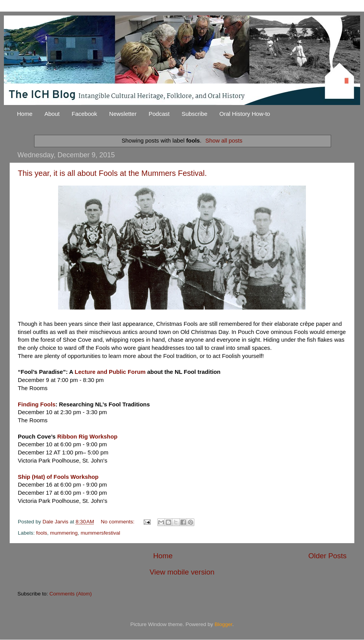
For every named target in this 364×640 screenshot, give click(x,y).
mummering (64, 533)
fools (42, 533)
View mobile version (182, 572)
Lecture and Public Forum (110, 372)
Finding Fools (37, 404)
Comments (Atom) (71, 594)
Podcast (159, 114)
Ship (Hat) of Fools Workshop (58, 477)
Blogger (223, 624)
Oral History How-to (245, 114)
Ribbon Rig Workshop (88, 437)
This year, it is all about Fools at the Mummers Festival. (112, 173)
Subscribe (195, 114)
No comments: (118, 522)
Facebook (84, 114)
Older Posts (327, 556)
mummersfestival (100, 533)
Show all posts (224, 141)
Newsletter (123, 114)
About (52, 114)
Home (25, 114)
